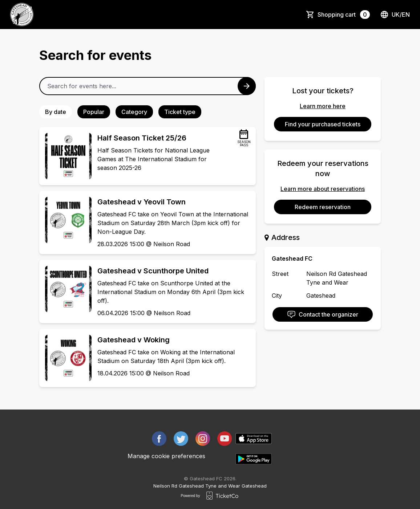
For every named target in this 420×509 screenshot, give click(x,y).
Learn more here (323, 106)
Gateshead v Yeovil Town (142, 202)
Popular (94, 112)
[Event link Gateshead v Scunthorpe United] (65, 289)
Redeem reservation (323, 207)
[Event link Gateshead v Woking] (65, 358)
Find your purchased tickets (323, 124)
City (277, 296)
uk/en (395, 15)
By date (56, 112)
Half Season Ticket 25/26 (142, 138)
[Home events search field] (148, 86)
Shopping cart (344, 15)
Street (280, 274)
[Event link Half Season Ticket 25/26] (65, 156)
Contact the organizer (323, 314)
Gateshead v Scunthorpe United (153, 271)
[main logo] (22, 15)
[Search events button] (247, 86)
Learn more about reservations (323, 189)
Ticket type (180, 112)
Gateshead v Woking (134, 340)
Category (134, 112)
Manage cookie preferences (166, 456)
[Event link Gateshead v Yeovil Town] (65, 220)
